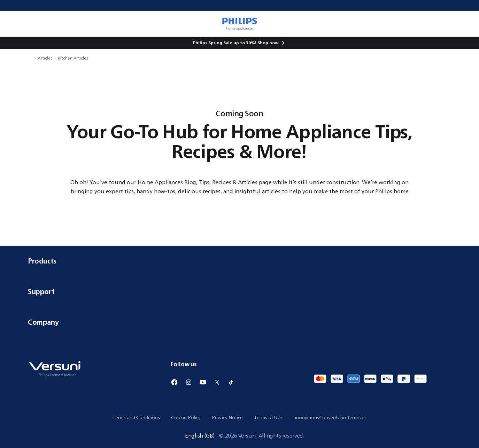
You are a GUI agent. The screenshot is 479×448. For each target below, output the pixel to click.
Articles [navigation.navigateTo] (45, 58)
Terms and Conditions (136, 417)
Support (239, 292)
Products (239, 261)
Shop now (268, 43)
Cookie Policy (186, 417)
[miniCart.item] (464, 24)
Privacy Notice (227, 417)
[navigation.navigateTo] (30, 58)
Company (239, 322)
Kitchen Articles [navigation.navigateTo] (73, 58)
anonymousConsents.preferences (330, 417)
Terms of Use (268, 417)
